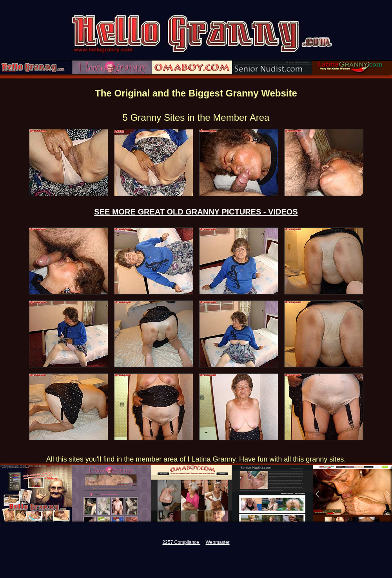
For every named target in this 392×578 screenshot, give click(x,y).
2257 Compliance (181, 542)
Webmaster (217, 542)
